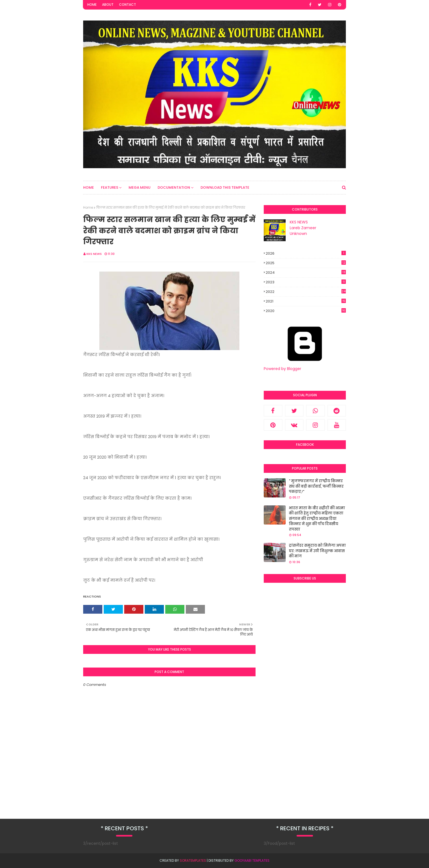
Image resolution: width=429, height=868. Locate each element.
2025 (306, 263)
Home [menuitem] (89, 187)
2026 (306, 253)
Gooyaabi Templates (252, 860)
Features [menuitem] (110, 187)
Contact (127, 5)
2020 (306, 311)
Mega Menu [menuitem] (140, 187)
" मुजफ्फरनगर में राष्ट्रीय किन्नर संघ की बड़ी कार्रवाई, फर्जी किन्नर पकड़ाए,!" (316, 486)
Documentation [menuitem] (174, 187)
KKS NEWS (94, 254)
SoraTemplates (193, 860)
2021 (306, 301)
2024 (306, 273)
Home (92, 5)
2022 (306, 292)
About (108, 5)
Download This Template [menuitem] (225, 187)
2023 (306, 282)
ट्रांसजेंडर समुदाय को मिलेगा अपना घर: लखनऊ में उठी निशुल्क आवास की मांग (317, 551)
